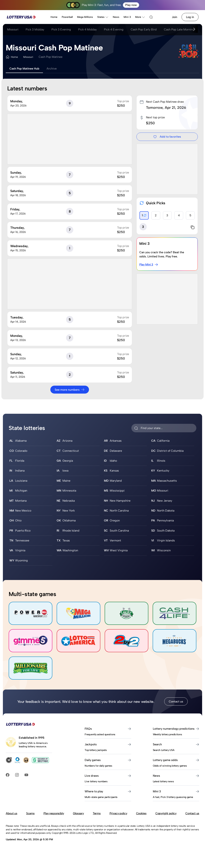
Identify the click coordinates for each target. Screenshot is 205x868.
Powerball (67, 17)
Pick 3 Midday (35, 29)
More (140, 17)
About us (11, 813)
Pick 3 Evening (61, 29)
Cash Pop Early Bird (144, 29)
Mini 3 (127, 17)
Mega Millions (85, 17)
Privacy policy (118, 813)
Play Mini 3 (149, 265)
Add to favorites (167, 137)
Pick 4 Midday (87, 29)
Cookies (141, 813)
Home (54, 17)
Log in (190, 17)
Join (175, 17)
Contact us (176, 701)
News (116, 17)
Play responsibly (54, 813)
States (103, 17)
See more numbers (70, 390)
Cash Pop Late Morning (179, 29)
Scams (30, 813)
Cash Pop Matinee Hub (24, 69)
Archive (52, 69)
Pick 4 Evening (114, 29)
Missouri (13, 29)
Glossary (78, 813)
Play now (131, 5)
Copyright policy (166, 813)
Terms (97, 813)
